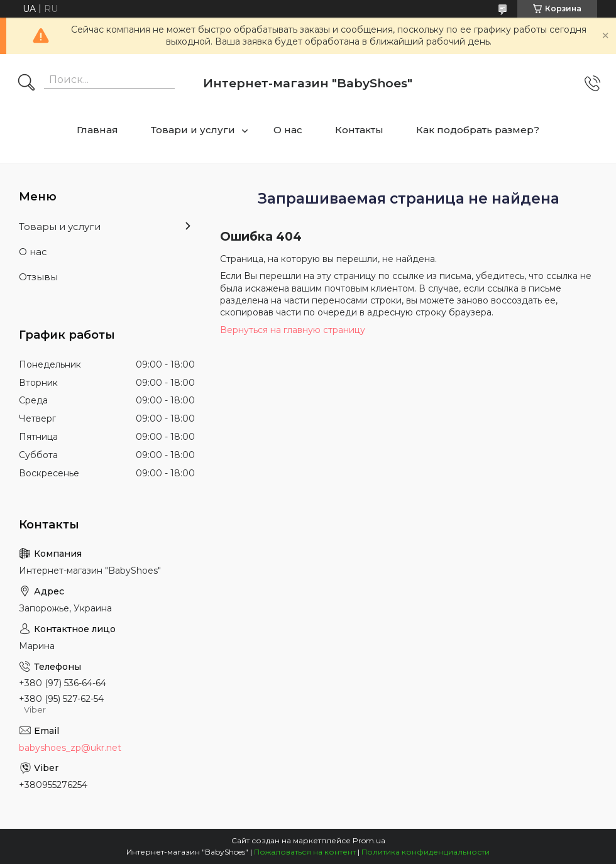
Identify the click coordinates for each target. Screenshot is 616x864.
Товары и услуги (60, 227)
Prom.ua (369, 840)
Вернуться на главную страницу (293, 330)
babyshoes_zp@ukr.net (70, 748)
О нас (288, 130)
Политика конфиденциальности (426, 852)
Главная (97, 130)
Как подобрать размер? (478, 130)
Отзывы (38, 277)
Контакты (359, 130)
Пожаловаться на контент (305, 852)
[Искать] (26, 84)
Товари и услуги (193, 130)
